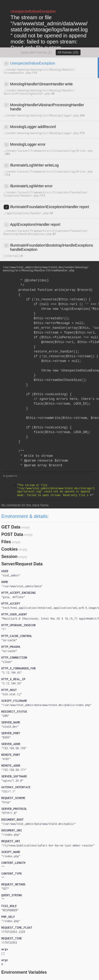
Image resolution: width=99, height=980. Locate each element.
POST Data (12, 534)
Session (9, 557)
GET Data (11, 527)
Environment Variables (24, 972)
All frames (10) (68, 52)
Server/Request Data (22, 564)
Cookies (10, 549)
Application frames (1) (36, 52)
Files (6, 542)
